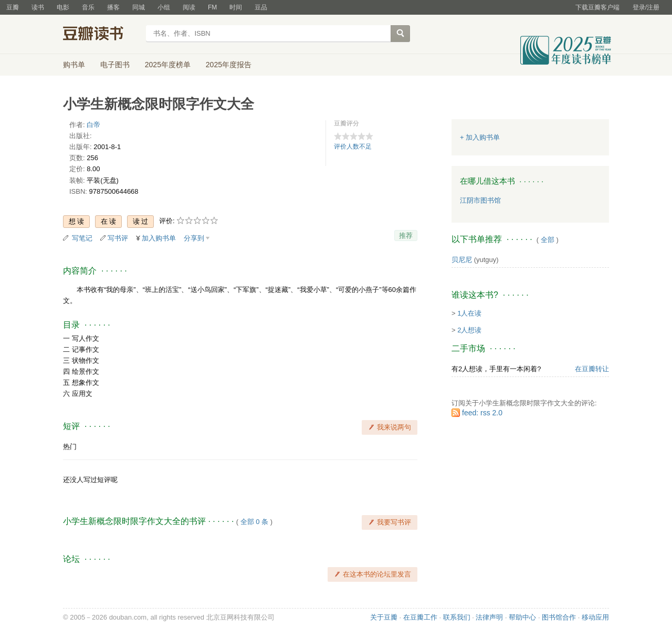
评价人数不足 (353, 146)
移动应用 (595, 617)
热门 (70, 447)
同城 (139, 7)
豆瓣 (13, 7)
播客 (113, 7)
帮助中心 (522, 617)
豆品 (261, 7)
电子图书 (115, 65)
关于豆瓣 (384, 617)
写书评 (118, 238)
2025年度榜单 (168, 65)
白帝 (93, 125)
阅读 (189, 7)
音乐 (88, 7)
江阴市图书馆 (480, 200)
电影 (63, 7)
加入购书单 (159, 238)
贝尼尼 (462, 260)
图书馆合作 (559, 617)
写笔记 (82, 238)
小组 (164, 7)
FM (212, 7)
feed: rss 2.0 (482, 413)
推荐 (406, 235)
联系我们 (457, 617)
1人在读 (469, 313)
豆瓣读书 (101, 35)
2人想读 (469, 330)
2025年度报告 (229, 65)
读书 (38, 7)
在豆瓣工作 (420, 617)
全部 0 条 (254, 522)
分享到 (194, 238)
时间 (236, 7)
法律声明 (489, 617)
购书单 (74, 65)
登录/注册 (646, 7)
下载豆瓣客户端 (597, 7)
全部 (548, 240)
